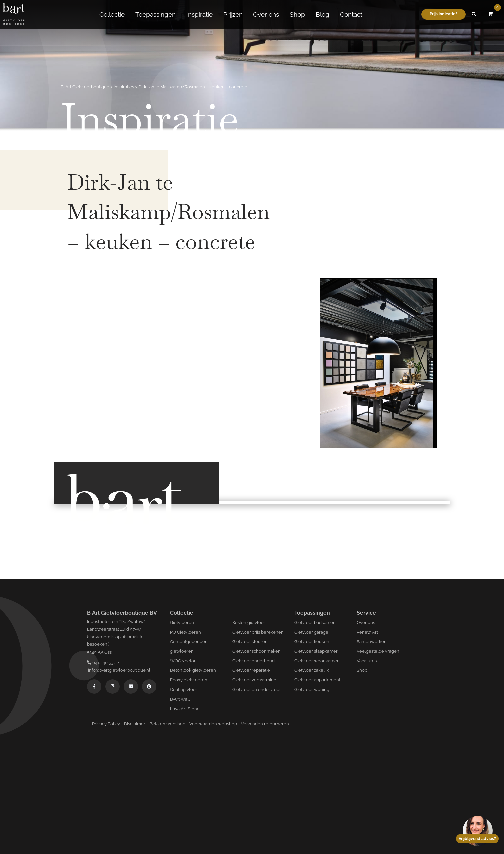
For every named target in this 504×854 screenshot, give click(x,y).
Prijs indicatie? (444, 14)
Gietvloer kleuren (250, 642)
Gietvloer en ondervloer (257, 690)
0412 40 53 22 (103, 663)
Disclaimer (135, 724)
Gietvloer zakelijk (312, 670)
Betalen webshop (167, 724)
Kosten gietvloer (249, 622)
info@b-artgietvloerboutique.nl (119, 670)
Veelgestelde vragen (378, 651)
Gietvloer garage (311, 632)
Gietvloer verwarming (254, 680)
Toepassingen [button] (155, 14)
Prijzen (233, 14)
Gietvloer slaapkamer (316, 651)
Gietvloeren (182, 622)
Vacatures (367, 661)
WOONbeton (183, 661)
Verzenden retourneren (265, 724)
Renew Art (367, 632)
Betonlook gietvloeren (193, 670)
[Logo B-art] (14, 14)
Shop (297, 14)
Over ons (266, 14)
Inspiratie (199, 14)
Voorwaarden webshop (213, 724)
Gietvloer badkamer (315, 622)
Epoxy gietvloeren (189, 680)
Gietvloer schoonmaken (256, 651)
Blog (323, 14)
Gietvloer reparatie (251, 670)
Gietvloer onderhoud (253, 661)
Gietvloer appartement (317, 680)
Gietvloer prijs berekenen (258, 632)
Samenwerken (372, 642)
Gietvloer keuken (312, 642)
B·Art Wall (180, 699)
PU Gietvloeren (185, 632)
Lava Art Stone (185, 709)
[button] (474, 14)
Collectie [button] (112, 14)
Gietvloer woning (312, 690)
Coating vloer (184, 690)
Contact (351, 14)
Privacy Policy (106, 724)
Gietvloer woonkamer (317, 661)
